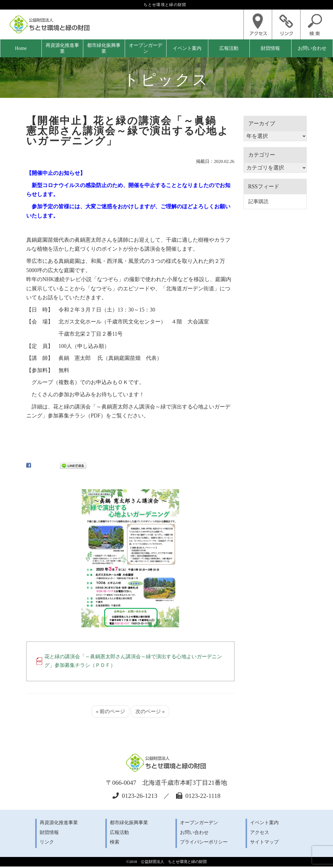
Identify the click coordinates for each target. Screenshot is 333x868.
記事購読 (259, 202)
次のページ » (151, 713)
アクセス (260, 834)
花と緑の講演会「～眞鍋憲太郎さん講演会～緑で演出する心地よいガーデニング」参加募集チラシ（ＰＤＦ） (133, 661)
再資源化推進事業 (62, 48)
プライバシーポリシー (204, 844)
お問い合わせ (312, 48)
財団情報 (270, 48)
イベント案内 (187, 48)
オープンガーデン (146, 48)
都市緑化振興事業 (104, 48)
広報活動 (229, 48)
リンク (47, 844)
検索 (115, 844)
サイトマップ (264, 844)
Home (21, 48)
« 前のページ (110, 713)
